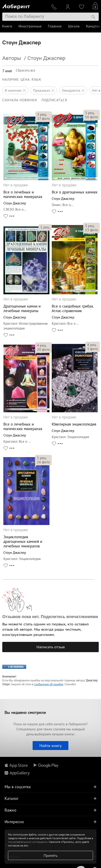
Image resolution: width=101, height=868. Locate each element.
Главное (55, 26)
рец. (42, 114)
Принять (50, 855)
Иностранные (30, 26)
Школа (74, 26)
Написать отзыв (51, 647)
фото (44, 118)
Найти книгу (50, 746)
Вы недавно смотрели (25, 712)
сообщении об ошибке (49, 684)
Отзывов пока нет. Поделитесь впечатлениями (50, 617)
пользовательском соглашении (28, 842)
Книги (7, 26)
